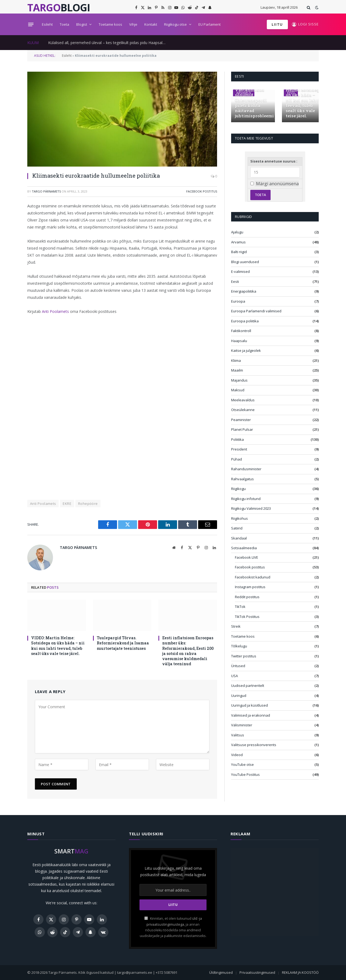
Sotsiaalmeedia (244, 548)
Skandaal (239, 538)
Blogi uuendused (245, 262)
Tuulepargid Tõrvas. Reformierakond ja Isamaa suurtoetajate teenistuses (123, 643)
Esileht (47, 24)
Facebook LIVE (247, 557)
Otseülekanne (243, 410)
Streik (236, 626)
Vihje (133, 24)
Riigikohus (239, 518)
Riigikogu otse (175, 24)
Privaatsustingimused (257, 972)
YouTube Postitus (245, 774)
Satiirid (237, 528)
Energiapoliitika (244, 291)
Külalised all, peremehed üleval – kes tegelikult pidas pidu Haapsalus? (108, 43)
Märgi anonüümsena (277, 184)
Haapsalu (239, 341)
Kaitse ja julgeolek (246, 350)
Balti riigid (239, 252)
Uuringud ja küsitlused (249, 705)
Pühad (237, 459)
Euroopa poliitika (245, 321)
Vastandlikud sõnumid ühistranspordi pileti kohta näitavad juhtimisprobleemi (253, 103)
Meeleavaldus (243, 400)
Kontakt (151, 24)
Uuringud (239, 696)
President (239, 449)
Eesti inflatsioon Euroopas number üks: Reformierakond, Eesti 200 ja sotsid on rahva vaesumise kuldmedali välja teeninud (188, 651)
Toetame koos (110, 24)
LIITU (277, 24)
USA (234, 676)
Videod (237, 755)
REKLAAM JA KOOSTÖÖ (300, 972)
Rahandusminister (246, 469)
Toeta (64, 24)
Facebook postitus (202, 191)
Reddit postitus (247, 597)
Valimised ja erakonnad (251, 715)
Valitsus (238, 735)
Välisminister (242, 725)
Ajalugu (237, 232)
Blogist (82, 24)
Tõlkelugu (239, 646)
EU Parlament (209, 24)
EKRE (67, 504)
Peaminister (241, 420)
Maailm (237, 370)
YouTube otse (242, 764)
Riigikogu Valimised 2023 (251, 508)
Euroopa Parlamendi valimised (256, 311)
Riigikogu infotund (246, 499)
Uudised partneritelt (248, 686)
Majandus (239, 380)
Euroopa (238, 301)
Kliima (236, 360)
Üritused (238, 666)
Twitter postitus (244, 656)
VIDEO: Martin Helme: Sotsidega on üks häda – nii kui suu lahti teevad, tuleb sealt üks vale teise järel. (58, 645)
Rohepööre (88, 504)
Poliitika (237, 439)
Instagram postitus (250, 587)
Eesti (235, 282)
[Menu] (31, 24)
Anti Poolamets (55, 311)
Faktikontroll (241, 331)
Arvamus (238, 242)
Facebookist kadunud (253, 577)
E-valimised (240, 272)
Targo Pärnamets (46, 191)
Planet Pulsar (242, 429)
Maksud (238, 390)
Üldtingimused (221, 972)
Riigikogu (238, 489)
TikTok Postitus (247, 617)
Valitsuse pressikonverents (254, 745)
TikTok (240, 607)
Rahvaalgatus (242, 479)
